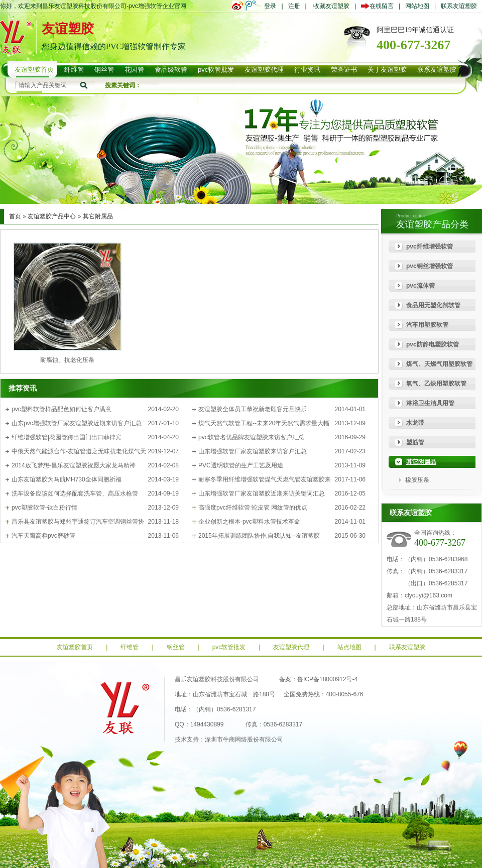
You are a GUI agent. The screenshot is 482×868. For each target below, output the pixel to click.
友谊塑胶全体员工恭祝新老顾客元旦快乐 (253, 409)
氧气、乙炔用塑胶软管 (436, 384)
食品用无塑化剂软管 (433, 305)
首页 (15, 216)
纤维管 (130, 647)
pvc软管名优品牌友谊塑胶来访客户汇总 (251, 437)
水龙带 (415, 423)
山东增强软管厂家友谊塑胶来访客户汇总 (253, 451)
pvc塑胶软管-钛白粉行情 (44, 508)
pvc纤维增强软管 (430, 246)
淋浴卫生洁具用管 (430, 403)
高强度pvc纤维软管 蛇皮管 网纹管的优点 (253, 508)
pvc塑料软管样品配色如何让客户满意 (62, 409)
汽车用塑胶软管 (427, 325)
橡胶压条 (417, 480)
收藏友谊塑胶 (331, 6)
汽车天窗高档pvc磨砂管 (43, 536)
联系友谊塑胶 (459, 6)
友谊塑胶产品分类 (432, 224)
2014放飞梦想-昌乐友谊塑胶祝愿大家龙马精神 (74, 465)
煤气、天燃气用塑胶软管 (439, 364)
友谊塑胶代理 (291, 647)
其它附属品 (98, 216)
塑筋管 (415, 442)
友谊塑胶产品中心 (52, 216)
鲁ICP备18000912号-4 (327, 679)
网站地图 (417, 6)
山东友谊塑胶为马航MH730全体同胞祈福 (67, 479)
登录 (270, 6)
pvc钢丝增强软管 (430, 266)
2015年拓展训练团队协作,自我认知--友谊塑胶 (259, 536)
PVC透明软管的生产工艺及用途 (241, 465)
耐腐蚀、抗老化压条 (67, 360)
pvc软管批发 (229, 647)
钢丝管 (176, 647)
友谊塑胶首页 (75, 647)
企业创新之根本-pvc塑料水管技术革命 (249, 522)
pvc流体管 (420, 286)
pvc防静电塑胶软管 (433, 344)
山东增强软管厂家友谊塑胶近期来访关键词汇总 (262, 493)
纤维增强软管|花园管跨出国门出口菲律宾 (67, 437)
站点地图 (349, 647)
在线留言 (380, 6)
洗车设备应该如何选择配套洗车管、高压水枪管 (75, 493)
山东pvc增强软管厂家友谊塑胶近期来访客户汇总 (77, 423)
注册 (294, 6)
